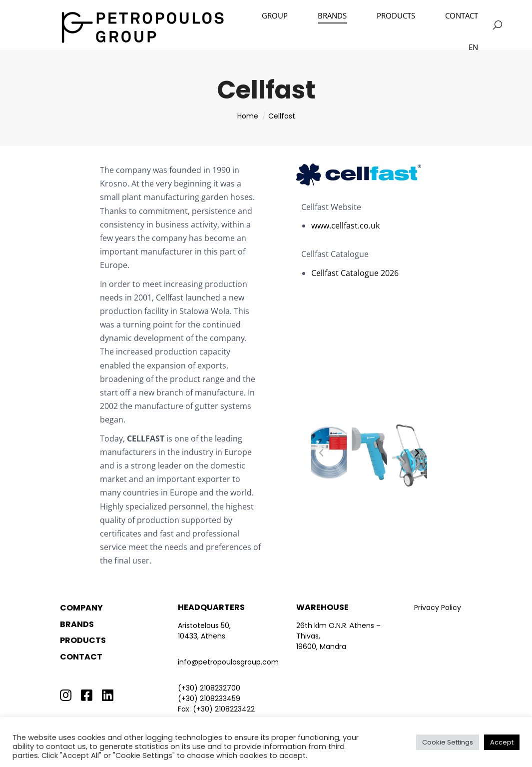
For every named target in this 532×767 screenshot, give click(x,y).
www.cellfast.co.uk (345, 225)
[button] (321, 453)
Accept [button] (502, 742)
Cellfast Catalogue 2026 (355, 273)
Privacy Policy (438, 607)
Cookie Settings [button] (448, 742)
